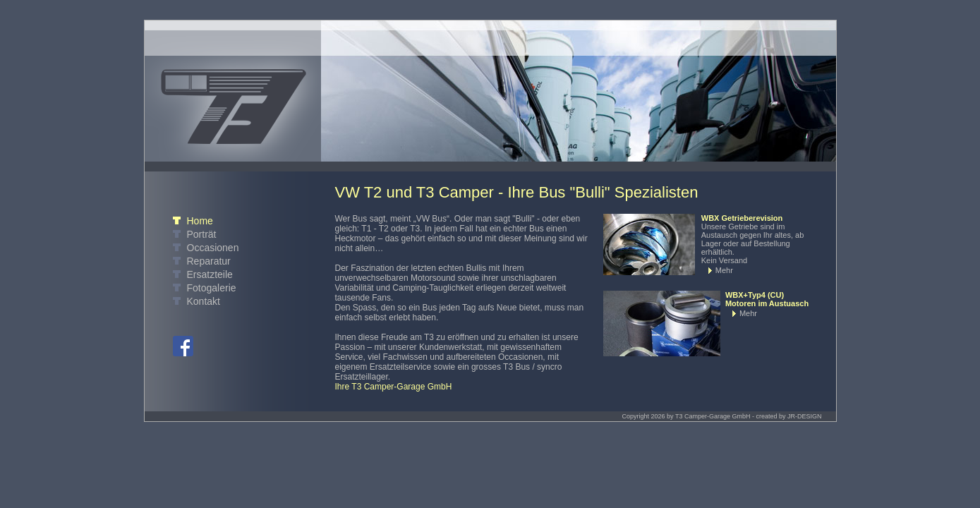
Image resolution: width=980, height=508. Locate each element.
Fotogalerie (212, 288)
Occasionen (213, 248)
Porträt (202, 234)
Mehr (724, 270)
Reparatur (209, 261)
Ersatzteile (210, 274)
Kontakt (204, 301)
